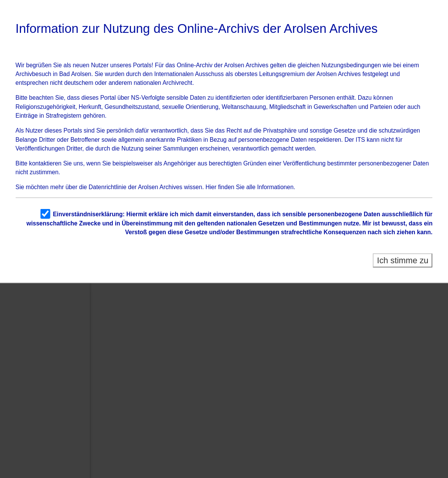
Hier (211, 187)
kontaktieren (45, 163)
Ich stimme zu (403, 260)
